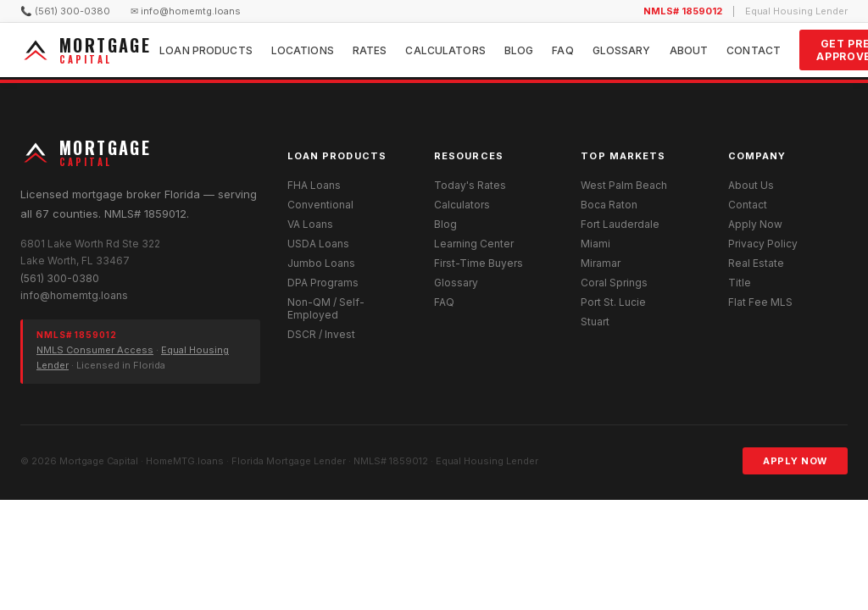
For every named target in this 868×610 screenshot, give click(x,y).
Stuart (595, 322)
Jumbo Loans (321, 263)
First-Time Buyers (479, 263)
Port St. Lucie (613, 302)
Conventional (320, 205)
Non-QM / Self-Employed (326, 308)
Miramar (601, 263)
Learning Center (474, 244)
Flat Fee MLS (760, 302)
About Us (751, 185)
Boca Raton (609, 205)
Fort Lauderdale (620, 224)
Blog (519, 50)
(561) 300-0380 (60, 278)
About (689, 50)
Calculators (445, 50)
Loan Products (206, 50)
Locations (303, 50)
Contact (754, 50)
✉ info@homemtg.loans (186, 11)
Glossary (622, 50)
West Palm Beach (624, 185)
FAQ (562, 50)
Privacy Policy (763, 244)
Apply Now (755, 224)
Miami (595, 244)
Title (740, 283)
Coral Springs (614, 283)
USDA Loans (318, 244)
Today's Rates (470, 185)
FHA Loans (314, 185)
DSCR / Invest (321, 334)
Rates (370, 50)
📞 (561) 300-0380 (65, 11)
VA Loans (310, 224)
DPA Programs (323, 283)
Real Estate (756, 263)
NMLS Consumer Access (95, 350)
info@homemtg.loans (74, 295)
